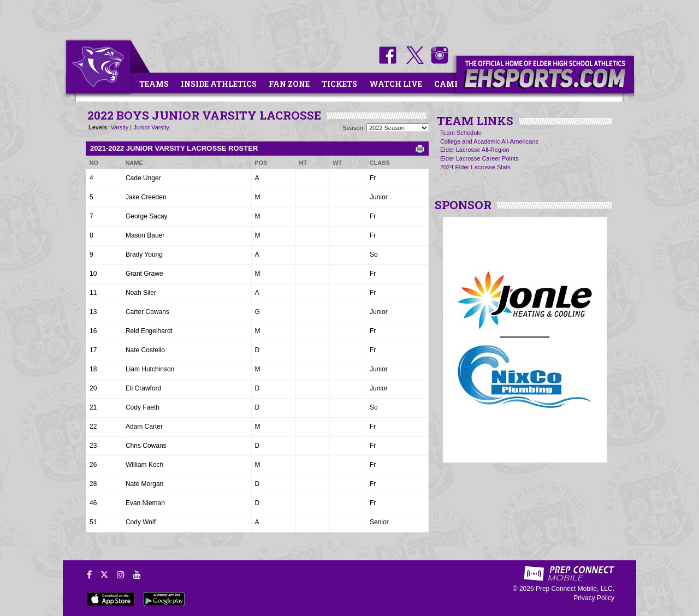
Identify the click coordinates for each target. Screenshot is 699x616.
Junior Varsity (151, 127)
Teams (154, 84)
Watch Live (396, 84)
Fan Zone (289, 84)
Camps (449, 84)
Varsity (119, 127)
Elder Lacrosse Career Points (479, 158)
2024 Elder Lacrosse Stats (475, 167)
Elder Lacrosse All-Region (475, 150)
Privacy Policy (594, 598)
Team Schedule (461, 133)
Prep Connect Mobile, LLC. (575, 589)
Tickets (339, 84)
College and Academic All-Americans (489, 141)
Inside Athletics (219, 84)
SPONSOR (463, 205)
